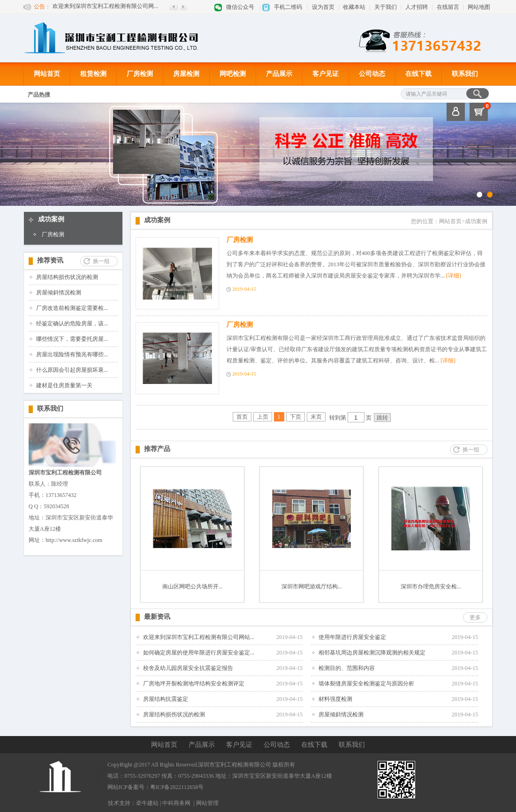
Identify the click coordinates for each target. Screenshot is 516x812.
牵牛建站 (147, 803)
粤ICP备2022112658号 (177, 787)
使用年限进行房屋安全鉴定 (352, 637)
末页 (316, 417)
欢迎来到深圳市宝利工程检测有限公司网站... (199, 637)
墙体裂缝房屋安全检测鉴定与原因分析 (366, 684)
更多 (475, 617)
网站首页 (47, 74)
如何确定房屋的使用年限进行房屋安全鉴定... (199, 653)
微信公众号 (240, 7)
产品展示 (279, 74)
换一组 (101, 261)
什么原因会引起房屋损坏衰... (72, 370)
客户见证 (326, 74)
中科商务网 (176, 803)
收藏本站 (354, 7)
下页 (296, 417)
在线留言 (448, 7)
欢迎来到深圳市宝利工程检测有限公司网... (105, 7)
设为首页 (323, 7)
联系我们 (465, 74)
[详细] (454, 276)
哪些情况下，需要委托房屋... (72, 339)
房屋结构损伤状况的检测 (67, 277)
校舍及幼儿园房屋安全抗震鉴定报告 (188, 668)
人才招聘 (417, 7)
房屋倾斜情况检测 (59, 293)
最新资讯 (157, 617)
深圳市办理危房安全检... (431, 586)
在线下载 (418, 74)
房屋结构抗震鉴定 (166, 699)
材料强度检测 (335, 699)
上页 (263, 417)
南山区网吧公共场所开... (193, 586)
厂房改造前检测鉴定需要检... (72, 308)
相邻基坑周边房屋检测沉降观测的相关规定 (372, 653)
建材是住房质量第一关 (64, 385)
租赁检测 (93, 74)
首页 (242, 417)
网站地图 (479, 7)
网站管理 (207, 803)
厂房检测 (140, 74)
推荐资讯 (50, 260)
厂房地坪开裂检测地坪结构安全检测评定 (194, 684)
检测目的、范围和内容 (347, 668)
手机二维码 (288, 7)
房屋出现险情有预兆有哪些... (72, 354)
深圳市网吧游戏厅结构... (312, 586)
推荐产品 (157, 449)
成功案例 (51, 219)
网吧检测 (233, 74)
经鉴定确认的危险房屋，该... (72, 323)
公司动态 (372, 74)
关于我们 (386, 7)
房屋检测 (186, 74)
